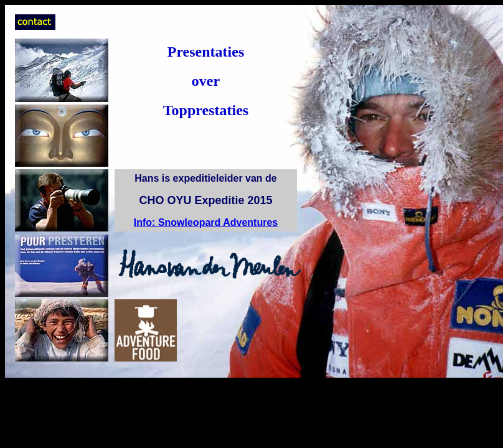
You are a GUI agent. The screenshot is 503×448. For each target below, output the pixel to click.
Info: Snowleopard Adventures (206, 222)
